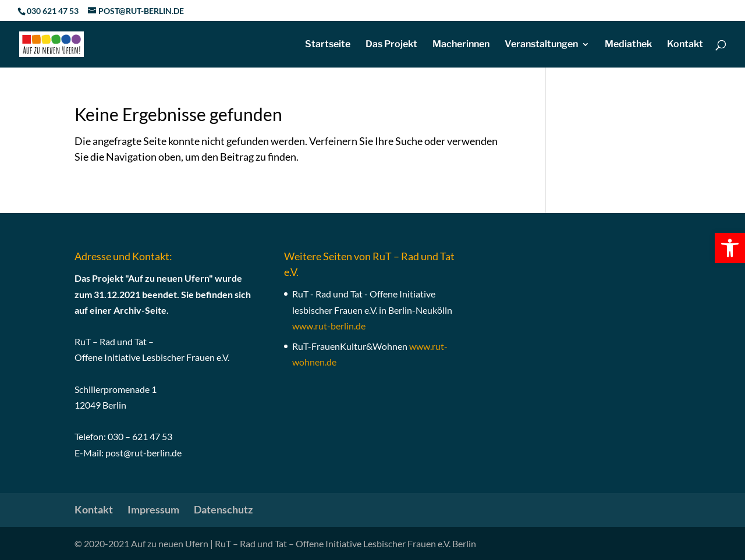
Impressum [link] (153, 509)
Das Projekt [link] (391, 45)
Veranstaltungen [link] (541, 45)
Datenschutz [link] (223, 509)
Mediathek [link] (628, 45)
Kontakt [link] (685, 45)
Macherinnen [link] (461, 45)
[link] (730, 248)
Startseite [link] (328, 45)
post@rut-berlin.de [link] (143, 453)
